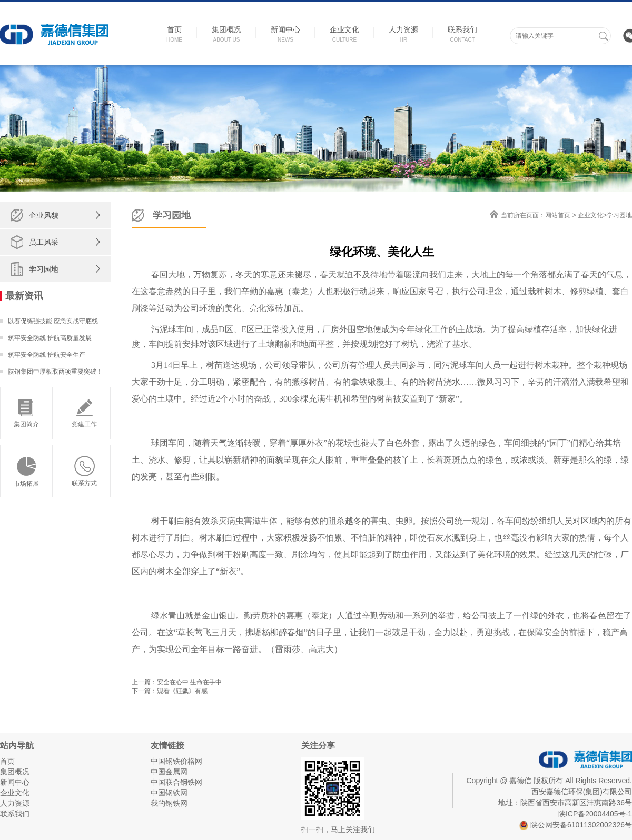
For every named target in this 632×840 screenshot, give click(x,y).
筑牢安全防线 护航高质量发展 (50, 338)
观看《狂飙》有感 (182, 691)
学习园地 (44, 269)
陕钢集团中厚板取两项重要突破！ (55, 372)
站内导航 (17, 746)
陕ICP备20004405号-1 (595, 814)
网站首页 (558, 215)
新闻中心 (15, 782)
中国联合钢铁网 (176, 782)
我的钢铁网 (169, 803)
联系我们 (15, 814)
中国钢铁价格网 (176, 761)
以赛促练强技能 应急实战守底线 (53, 321)
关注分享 (318, 746)
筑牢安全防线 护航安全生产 (47, 355)
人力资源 (15, 803)
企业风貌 (44, 215)
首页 (7, 761)
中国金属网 (169, 772)
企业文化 (590, 215)
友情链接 (167, 746)
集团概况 (15, 772)
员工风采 (44, 242)
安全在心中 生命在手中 (189, 682)
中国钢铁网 (169, 793)
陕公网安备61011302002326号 (576, 825)
